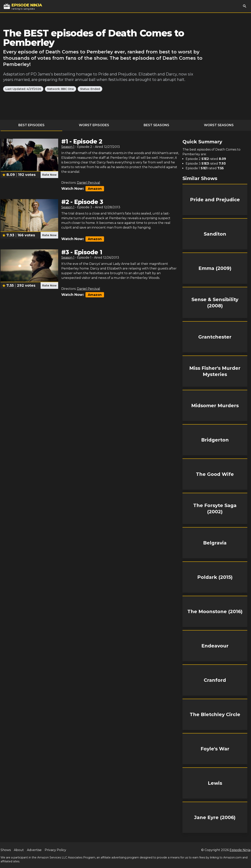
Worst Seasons (219, 125)
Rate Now (49, 175)
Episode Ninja (240, 850)
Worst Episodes (94, 125)
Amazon (95, 189)
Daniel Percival (89, 183)
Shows (6, 850)
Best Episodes (31, 125)
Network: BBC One (61, 89)
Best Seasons (156, 125)
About (19, 850)
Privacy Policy (55, 850)
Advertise (34, 850)
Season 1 (68, 147)
